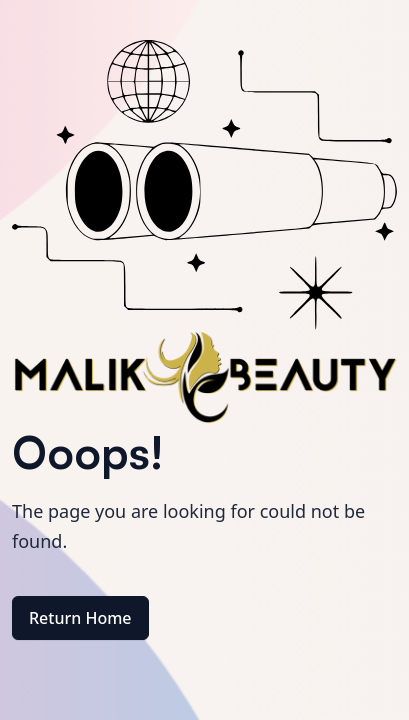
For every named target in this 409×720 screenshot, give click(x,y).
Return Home (80, 618)
